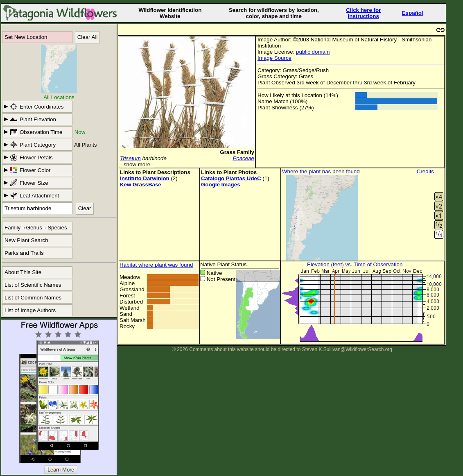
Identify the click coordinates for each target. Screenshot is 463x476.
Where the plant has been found (321, 171)
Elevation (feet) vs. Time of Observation (355, 264)
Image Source (274, 58)
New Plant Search (26, 240)
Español (413, 13)
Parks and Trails (24, 253)
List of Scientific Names (33, 285)
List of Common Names (33, 298)
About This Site (23, 272)
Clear (85, 208)
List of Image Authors (30, 310)
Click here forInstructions (363, 13)
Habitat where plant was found (156, 265)
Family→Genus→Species (36, 228)
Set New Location (26, 37)
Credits (425, 171)
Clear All (88, 37)
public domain (313, 52)
